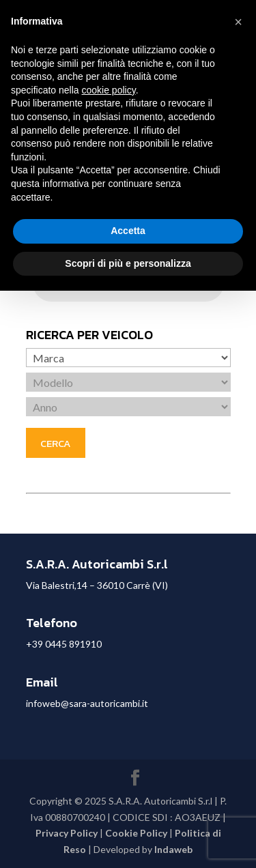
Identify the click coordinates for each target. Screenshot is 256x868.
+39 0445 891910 (64, 644)
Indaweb (173, 849)
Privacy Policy (67, 833)
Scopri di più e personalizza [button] (128, 263)
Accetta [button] (128, 231)
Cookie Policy (136, 833)
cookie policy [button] (109, 90)
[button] (238, 22)
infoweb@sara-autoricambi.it (87, 703)
